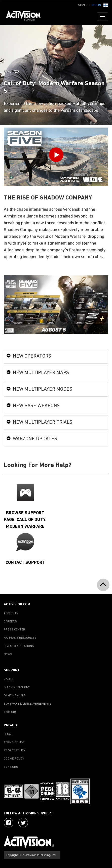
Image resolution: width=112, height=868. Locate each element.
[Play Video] (56, 156)
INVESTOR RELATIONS (19, 646)
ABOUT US (11, 613)
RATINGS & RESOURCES (20, 638)
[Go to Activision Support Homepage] (26, 17)
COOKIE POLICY (14, 759)
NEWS (8, 655)
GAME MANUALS (15, 696)
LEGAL (8, 734)
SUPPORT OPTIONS (17, 687)
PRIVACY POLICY (15, 750)
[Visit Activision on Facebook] (9, 823)
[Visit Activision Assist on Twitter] (23, 823)
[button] (106, 5)
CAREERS (10, 622)
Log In (96, 5)
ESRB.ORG (11, 767)
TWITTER (10, 712)
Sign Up (84, 5)
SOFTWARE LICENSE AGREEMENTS (28, 704)
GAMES (9, 679)
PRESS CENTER (14, 630)
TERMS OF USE (14, 742)
